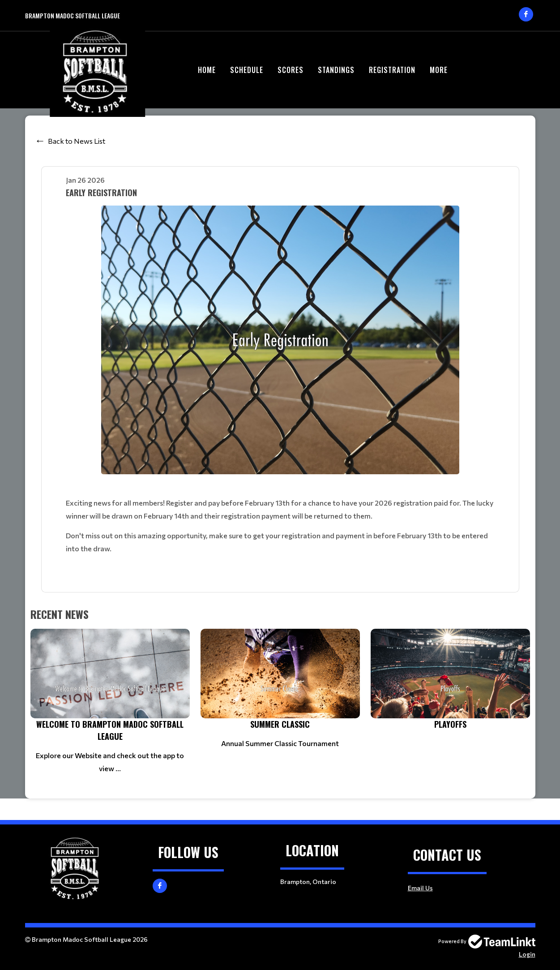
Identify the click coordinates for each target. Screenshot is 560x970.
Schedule (247, 70)
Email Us (420, 888)
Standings (336, 70)
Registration (392, 70)
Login (527, 954)
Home (207, 70)
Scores (291, 70)
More (439, 70)
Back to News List (77, 141)
